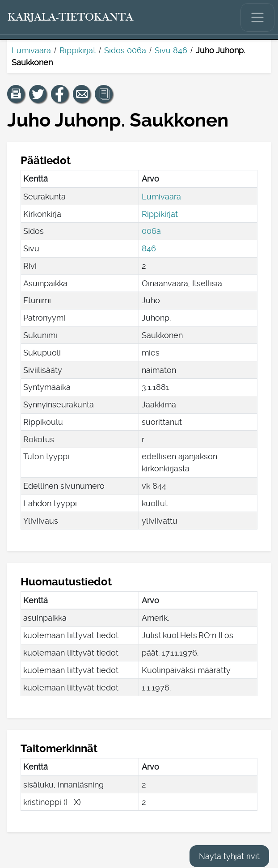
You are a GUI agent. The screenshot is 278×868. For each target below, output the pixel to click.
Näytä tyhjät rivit (229, 856)
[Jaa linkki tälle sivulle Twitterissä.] (38, 94)
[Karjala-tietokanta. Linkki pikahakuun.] (71, 17)
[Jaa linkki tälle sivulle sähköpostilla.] (82, 94)
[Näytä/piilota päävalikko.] (257, 17)
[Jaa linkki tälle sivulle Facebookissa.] (60, 94)
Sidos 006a (125, 50)
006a (151, 231)
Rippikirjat (78, 50)
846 (149, 248)
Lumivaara (31, 50)
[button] (16, 94)
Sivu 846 (171, 50)
